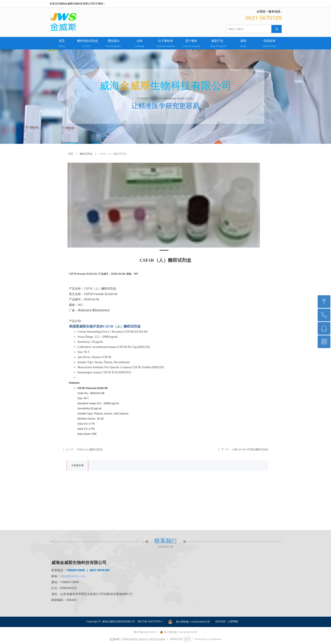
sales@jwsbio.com (73, 576)
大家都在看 (77, 465)
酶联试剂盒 (86, 154)
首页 (71, 154)
